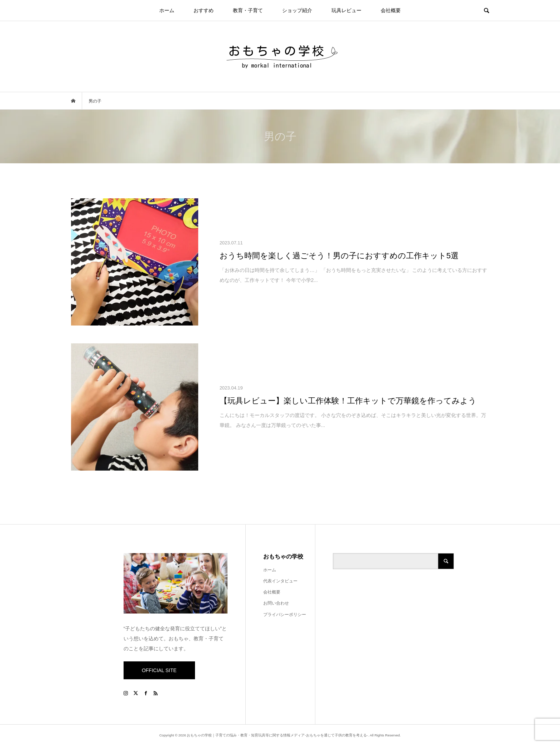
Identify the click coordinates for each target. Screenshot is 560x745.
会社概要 (391, 10)
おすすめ (204, 10)
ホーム (167, 10)
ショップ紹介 (297, 10)
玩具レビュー (346, 10)
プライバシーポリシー (285, 615)
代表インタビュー (280, 581)
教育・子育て (248, 10)
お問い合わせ (276, 603)
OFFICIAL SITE (159, 670)
